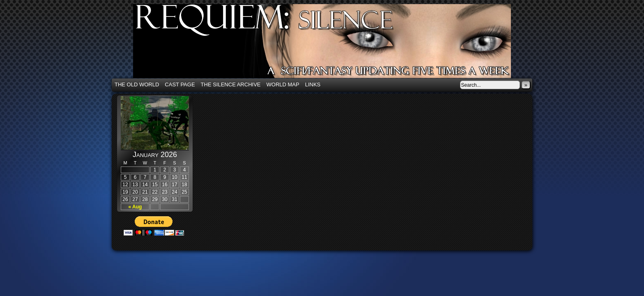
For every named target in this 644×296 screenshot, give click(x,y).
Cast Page (180, 84)
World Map (283, 84)
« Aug (135, 207)
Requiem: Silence (334, 44)
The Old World (137, 84)
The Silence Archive (231, 84)
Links (313, 84)
